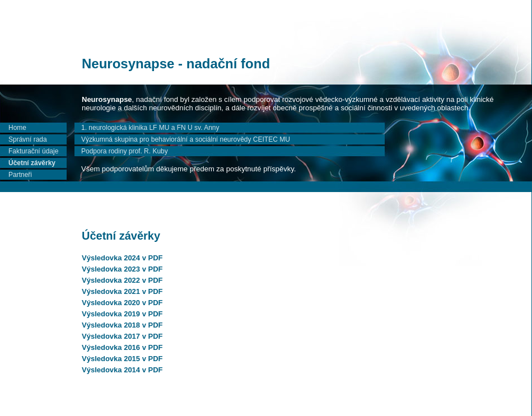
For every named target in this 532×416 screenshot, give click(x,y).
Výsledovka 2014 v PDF (122, 370)
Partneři (20, 175)
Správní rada (28, 139)
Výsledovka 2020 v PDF (122, 303)
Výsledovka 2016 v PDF (122, 347)
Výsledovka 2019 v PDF (122, 314)
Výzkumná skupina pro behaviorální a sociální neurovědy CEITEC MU (186, 139)
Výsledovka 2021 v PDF (122, 291)
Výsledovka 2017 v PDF (122, 336)
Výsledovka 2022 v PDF (122, 280)
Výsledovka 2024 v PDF (122, 258)
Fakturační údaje (33, 151)
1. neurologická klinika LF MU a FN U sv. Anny (150, 128)
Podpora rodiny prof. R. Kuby (125, 151)
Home (17, 128)
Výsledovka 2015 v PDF (122, 359)
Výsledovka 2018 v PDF (122, 325)
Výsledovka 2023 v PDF (122, 269)
